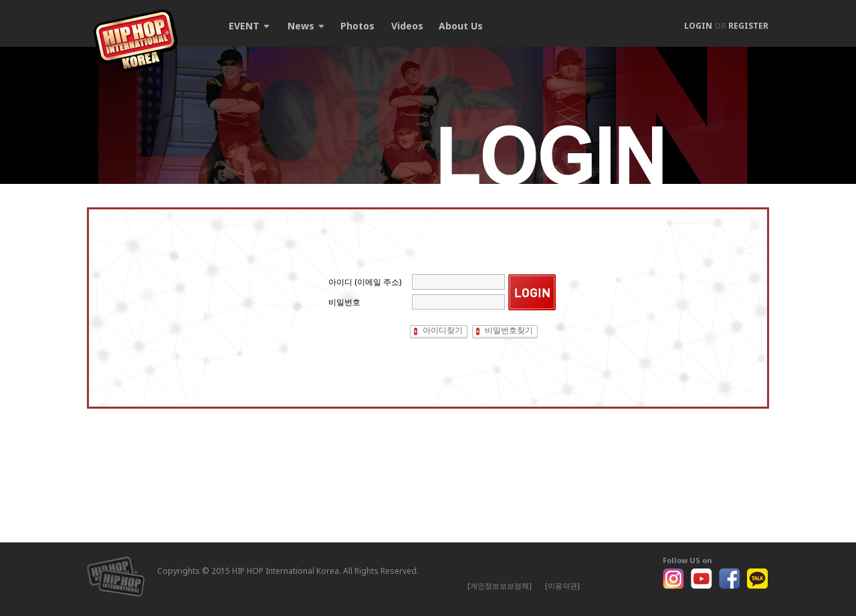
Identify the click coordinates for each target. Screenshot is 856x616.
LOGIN (698, 26)
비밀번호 (344, 302)
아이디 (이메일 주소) (365, 282)
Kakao (758, 579)
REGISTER (748, 26)
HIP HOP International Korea (136, 41)
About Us (461, 26)
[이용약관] (562, 586)
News (306, 26)
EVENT (249, 26)
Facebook (730, 579)
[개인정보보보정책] (500, 586)
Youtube (702, 579)
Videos (407, 26)
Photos (357, 26)
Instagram (673, 579)
